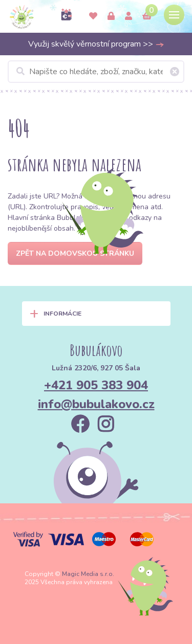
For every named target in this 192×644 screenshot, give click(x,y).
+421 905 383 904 (96, 385)
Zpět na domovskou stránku (75, 253)
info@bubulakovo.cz (96, 404)
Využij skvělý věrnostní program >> (96, 44)
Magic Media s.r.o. (88, 574)
